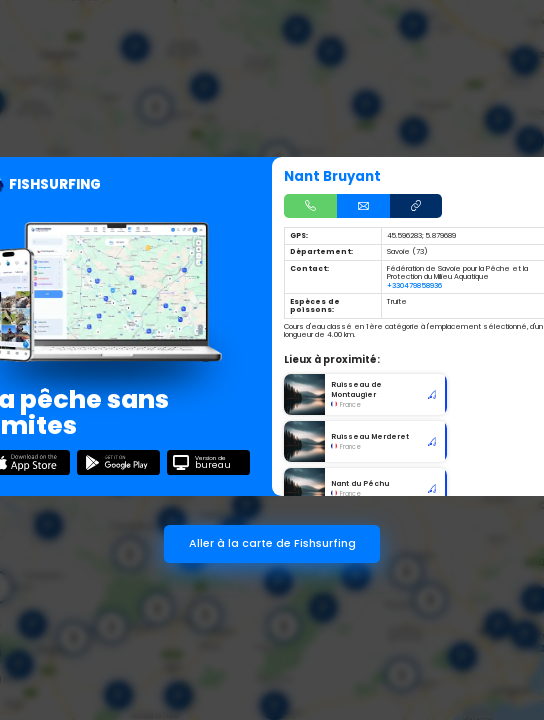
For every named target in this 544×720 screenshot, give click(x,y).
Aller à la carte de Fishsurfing (272, 543)
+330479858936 (414, 285)
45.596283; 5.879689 (421, 235)
